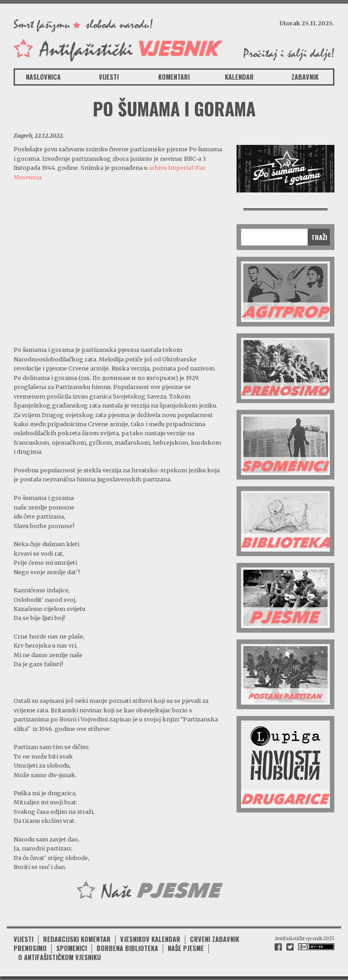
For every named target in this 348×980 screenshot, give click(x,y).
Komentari (174, 77)
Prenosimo (30, 948)
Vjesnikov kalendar (150, 939)
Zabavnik (305, 77)
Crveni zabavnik (215, 939)
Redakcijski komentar (77, 939)
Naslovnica (43, 77)
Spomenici (72, 948)
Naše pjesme (186, 948)
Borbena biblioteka (127, 948)
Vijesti (109, 77)
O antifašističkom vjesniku (60, 957)
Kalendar (239, 77)
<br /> (118, 262)
